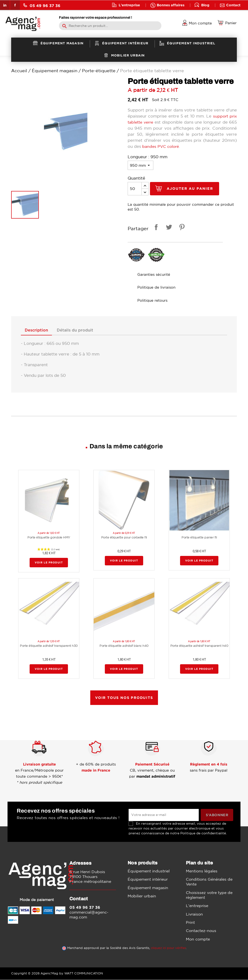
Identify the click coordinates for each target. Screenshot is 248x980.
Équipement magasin (148, 888)
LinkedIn (5, 5)
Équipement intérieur (148, 880)
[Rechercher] (110, 26)
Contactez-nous (201, 931)
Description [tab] (38, 331)
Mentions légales (202, 871)
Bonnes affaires (171, 5)
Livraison (194, 914)
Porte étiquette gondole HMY (49, 538)
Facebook (15, 5)
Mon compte (198, 939)
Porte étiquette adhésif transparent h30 (49, 646)
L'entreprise (129, 5)
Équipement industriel (149, 871)
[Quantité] (135, 189)
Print (190, 923)
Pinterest (181, 228)
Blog (205, 5)
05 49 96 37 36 (42, 5)
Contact (233, 5)
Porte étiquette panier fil (199, 538)
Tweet (168, 228)
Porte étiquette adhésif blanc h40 (124, 646)
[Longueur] (141, 165)
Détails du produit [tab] (79, 331)
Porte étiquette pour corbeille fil (124, 538)
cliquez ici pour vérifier (168, 948)
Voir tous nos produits (124, 698)
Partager (155, 228)
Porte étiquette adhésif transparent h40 (199, 646)
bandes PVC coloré (196, 146)
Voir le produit (49, 563)
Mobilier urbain (142, 896)
